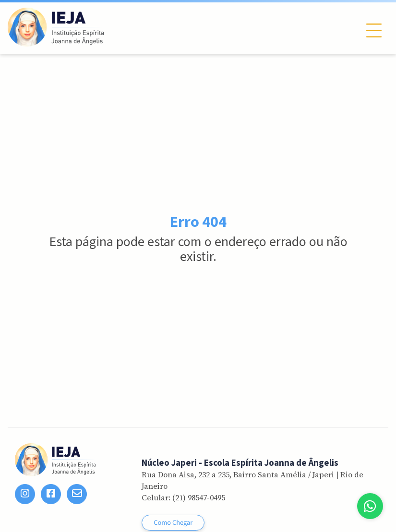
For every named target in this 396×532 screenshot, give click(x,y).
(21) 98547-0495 (199, 497)
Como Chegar (173, 523)
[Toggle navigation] (374, 30)
